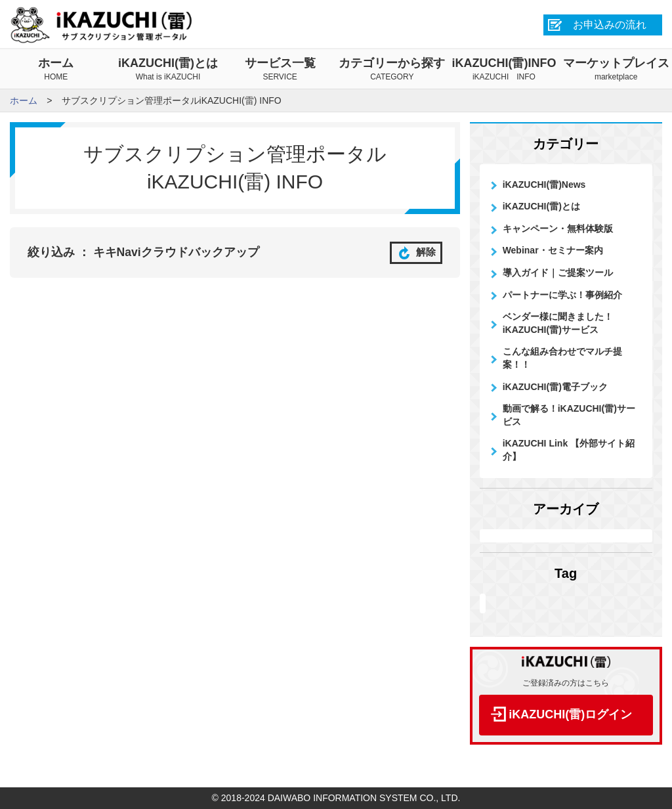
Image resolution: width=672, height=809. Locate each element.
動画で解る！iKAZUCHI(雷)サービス (569, 415)
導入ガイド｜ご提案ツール (558, 273)
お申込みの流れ (610, 25)
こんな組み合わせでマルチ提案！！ (562, 358)
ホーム (56, 70)
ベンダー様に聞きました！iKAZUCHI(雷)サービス (558, 323)
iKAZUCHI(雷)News (544, 185)
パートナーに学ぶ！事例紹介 (562, 295)
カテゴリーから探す (392, 70)
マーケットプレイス (616, 70)
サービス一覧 (280, 70)
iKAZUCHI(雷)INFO (504, 70)
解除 (416, 252)
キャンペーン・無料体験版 (558, 229)
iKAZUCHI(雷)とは (168, 70)
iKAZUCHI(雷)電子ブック (555, 387)
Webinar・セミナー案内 (553, 250)
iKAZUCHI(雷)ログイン (570, 714)
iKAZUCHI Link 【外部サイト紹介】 (569, 450)
